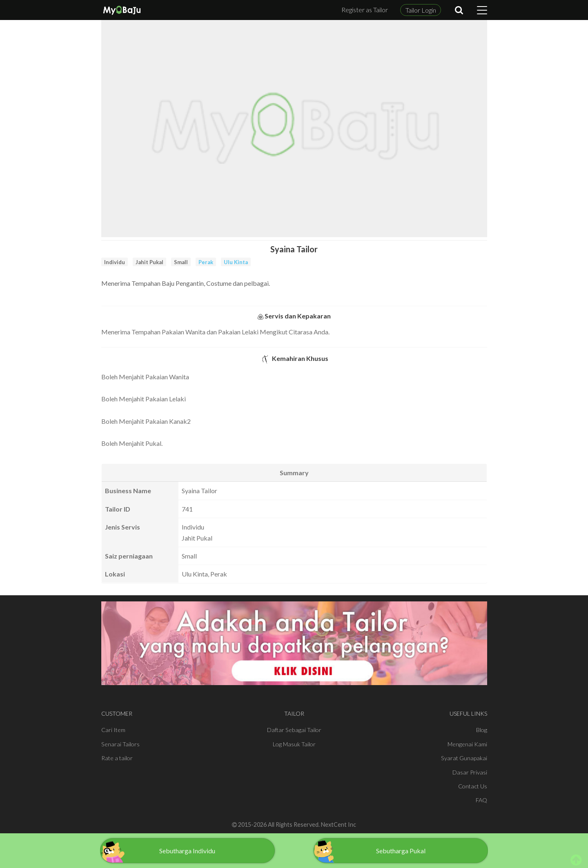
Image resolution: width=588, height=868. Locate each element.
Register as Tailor (365, 10)
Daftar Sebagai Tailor (294, 730)
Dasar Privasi (470, 772)
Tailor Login (421, 10)
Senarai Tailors (120, 744)
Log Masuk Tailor (294, 744)
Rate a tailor (117, 758)
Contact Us (473, 786)
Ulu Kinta (236, 262)
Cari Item (113, 730)
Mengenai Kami (467, 744)
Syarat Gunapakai (464, 758)
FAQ (481, 800)
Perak (206, 262)
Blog (482, 730)
